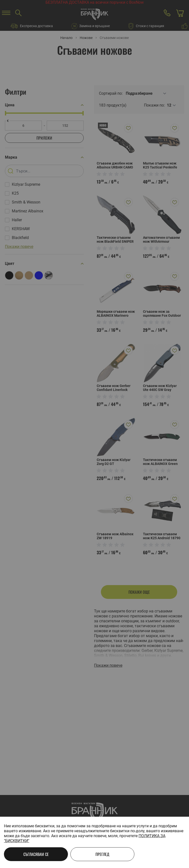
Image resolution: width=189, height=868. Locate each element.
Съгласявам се (36, 854)
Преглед (102, 854)
